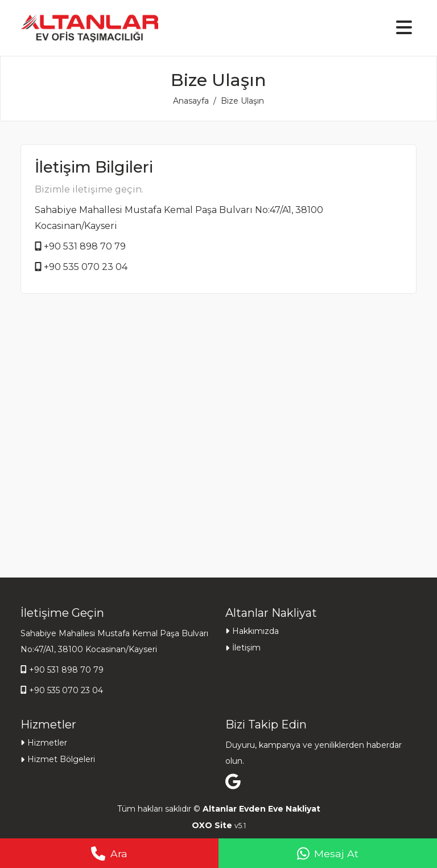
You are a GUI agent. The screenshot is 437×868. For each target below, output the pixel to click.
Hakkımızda (255, 631)
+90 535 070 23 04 (86, 267)
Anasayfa (191, 101)
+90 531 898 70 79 (85, 246)
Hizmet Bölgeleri (61, 759)
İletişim (246, 648)
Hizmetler (47, 743)
